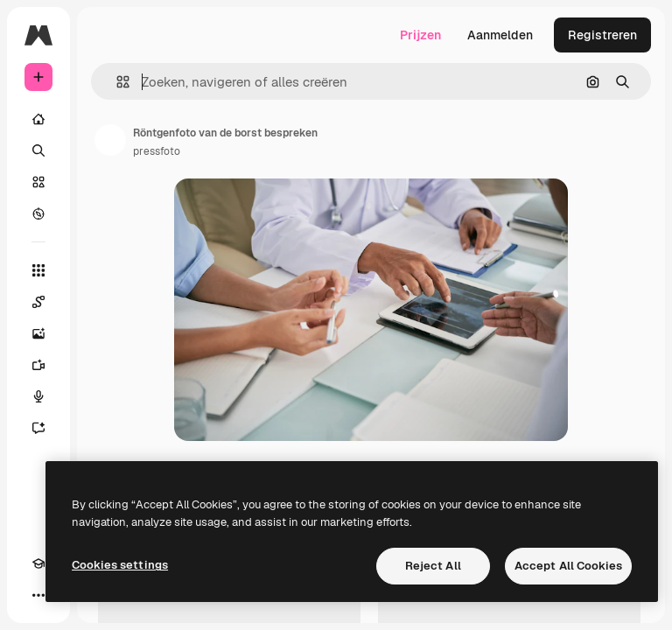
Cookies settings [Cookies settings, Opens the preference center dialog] (120, 565)
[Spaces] (38, 302)
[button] (116, 82)
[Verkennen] (38, 213)
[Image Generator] (38, 333)
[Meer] (38, 595)
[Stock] (38, 182)
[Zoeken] (38, 150)
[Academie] (38, 563)
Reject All (433, 566)
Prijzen (420, 35)
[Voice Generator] (38, 396)
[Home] (38, 119)
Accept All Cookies (568, 566)
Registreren (602, 35)
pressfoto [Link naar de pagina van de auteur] (157, 151)
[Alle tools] (38, 270)
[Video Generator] (38, 365)
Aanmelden (500, 35)
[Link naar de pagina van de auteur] (110, 140)
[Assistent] (38, 428)
